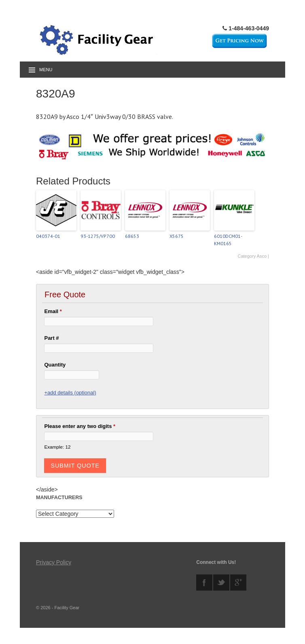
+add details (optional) (70, 393)
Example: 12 (57, 447)
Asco (262, 256)
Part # (51, 338)
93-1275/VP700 (98, 236)
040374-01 (48, 236)
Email (53, 311)
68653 (132, 236)
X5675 (177, 236)
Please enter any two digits (80, 426)
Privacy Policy (54, 562)
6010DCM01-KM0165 (228, 240)
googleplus (238, 583)
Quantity (55, 365)
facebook (204, 583)
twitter (221, 583)
